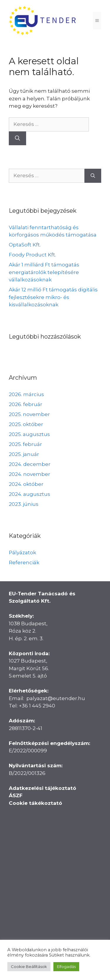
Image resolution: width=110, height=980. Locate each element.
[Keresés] (17, 138)
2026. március (26, 394)
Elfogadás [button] (66, 967)
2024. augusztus (29, 494)
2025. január (24, 454)
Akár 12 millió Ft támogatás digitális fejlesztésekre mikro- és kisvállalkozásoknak (53, 297)
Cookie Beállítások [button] (29, 967)
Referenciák (24, 562)
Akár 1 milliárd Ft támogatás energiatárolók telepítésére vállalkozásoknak (44, 272)
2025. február (25, 444)
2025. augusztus (29, 434)
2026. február (26, 404)
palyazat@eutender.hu (56, 698)
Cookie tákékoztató (35, 803)
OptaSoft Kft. (25, 245)
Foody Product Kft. (32, 255)
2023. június (24, 504)
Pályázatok (22, 552)
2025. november (29, 414)
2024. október (26, 484)
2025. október (26, 424)
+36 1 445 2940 (37, 706)
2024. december (30, 464)
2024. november (29, 474)
